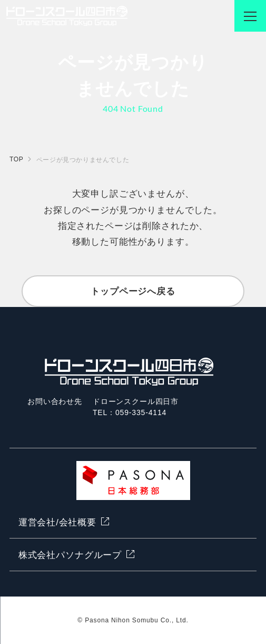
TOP (16, 159)
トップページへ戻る (133, 291)
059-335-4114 (141, 412)
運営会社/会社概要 (57, 522)
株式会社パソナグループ (70, 555)
